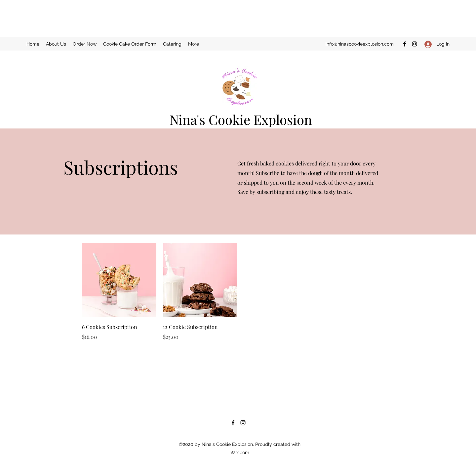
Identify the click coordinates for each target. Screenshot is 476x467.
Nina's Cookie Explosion (241, 119)
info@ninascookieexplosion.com (360, 44)
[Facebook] (405, 44)
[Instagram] (415, 44)
